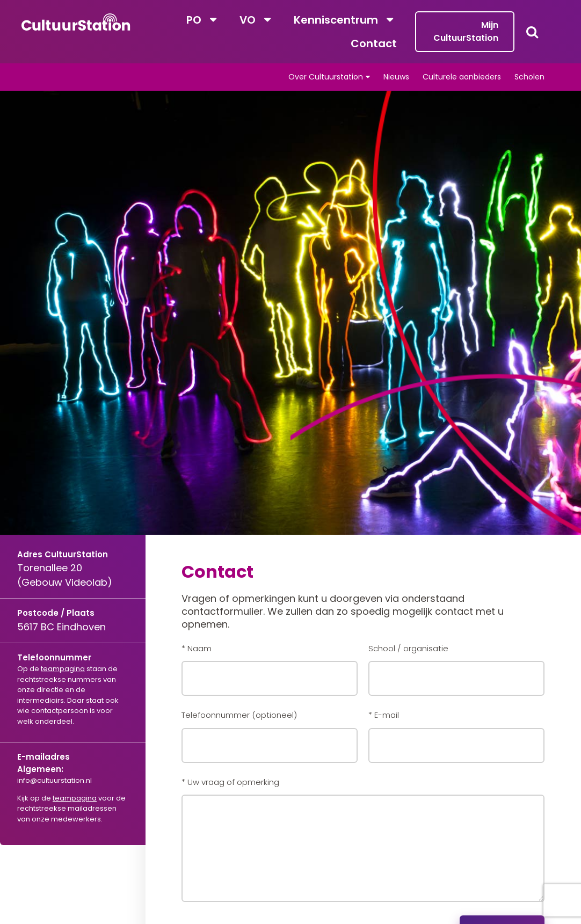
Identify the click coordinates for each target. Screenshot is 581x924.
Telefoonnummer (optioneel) (239, 715)
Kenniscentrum (336, 20)
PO (194, 20)
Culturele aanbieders (462, 77)
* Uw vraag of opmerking (230, 782)
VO (248, 20)
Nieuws (396, 77)
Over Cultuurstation (326, 77)
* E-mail (384, 715)
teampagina (63, 669)
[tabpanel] (290, 345)
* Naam (197, 648)
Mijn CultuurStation (466, 31)
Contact (374, 43)
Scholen (529, 77)
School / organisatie (408, 648)
